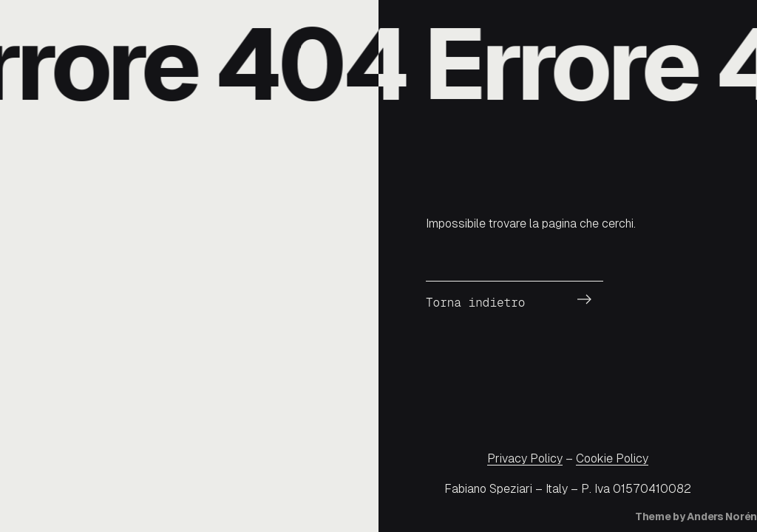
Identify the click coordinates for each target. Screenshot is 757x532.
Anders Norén (722, 516)
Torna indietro (475, 303)
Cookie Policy (612, 458)
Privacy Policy (525, 458)
